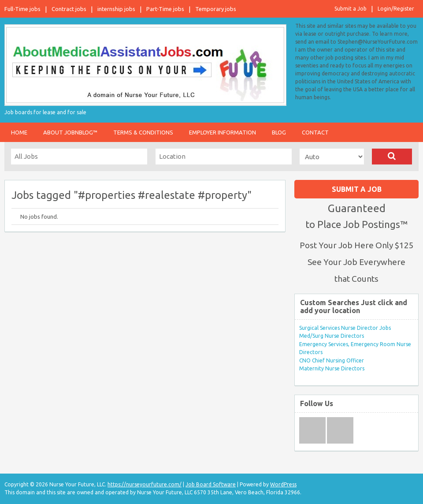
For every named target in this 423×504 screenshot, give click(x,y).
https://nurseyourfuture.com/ (145, 484)
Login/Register (396, 9)
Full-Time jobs (22, 9)
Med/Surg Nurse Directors (332, 336)
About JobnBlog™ (70, 132)
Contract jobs (69, 9)
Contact (315, 132)
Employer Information (223, 132)
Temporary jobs (216, 9)
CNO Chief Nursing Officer (332, 360)
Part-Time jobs (165, 9)
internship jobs (116, 9)
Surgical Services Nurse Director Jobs (345, 328)
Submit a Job (351, 9)
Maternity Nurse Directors (332, 368)
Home (19, 132)
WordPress (283, 484)
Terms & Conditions (143, 132)
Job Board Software (211, 484)
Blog (279, 132)
